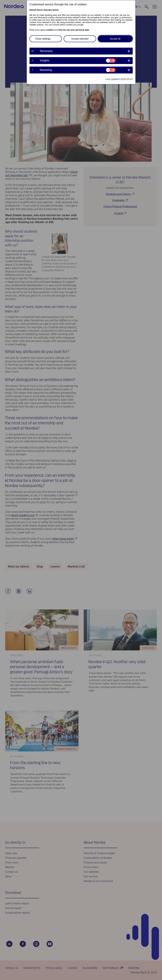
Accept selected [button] (80, 39)
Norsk (40, 10)
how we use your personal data (74, 30)
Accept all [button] (115, 39)
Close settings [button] (43, 39)
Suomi (55, 10)
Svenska (48, 10)
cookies (50, 30)
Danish (33, 10)
